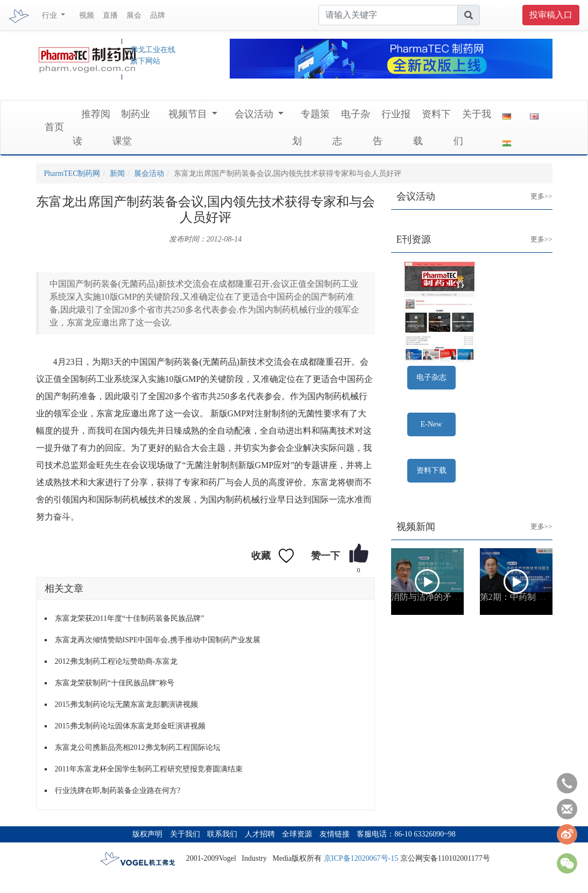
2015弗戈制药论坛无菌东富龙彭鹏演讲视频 (126, 704)
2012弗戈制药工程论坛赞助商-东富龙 (116, 661)
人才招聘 (260, 834)
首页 (54, 127)
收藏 (261, 556)
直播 (110, 15)
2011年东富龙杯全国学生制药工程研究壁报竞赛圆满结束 (149, 769)
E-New (431, 424)
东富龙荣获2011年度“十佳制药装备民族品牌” (130, 618)
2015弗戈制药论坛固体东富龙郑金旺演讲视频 (130, 726)
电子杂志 (431, 377)
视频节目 (189, 114)
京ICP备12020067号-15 (361, 858)
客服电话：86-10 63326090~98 (406, 834)
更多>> (533, 188)
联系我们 (222, 834)
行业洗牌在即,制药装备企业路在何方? (118, 791)
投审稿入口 (551, 15)
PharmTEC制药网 (72, 173)
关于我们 (185, 834)
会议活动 (255, 114)
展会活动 (149, 173)
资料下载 (431, 470)
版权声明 (147, 834)
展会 (134, 15)
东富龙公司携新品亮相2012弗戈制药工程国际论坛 (138, 747)
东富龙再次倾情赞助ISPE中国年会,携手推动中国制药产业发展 (158, 640)
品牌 (158, 15)
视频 (87, 15)
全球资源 (297, 834)
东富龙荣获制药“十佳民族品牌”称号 (115, 683)
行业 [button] (51, 15)
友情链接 (335, 834)
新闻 (117, 173)
